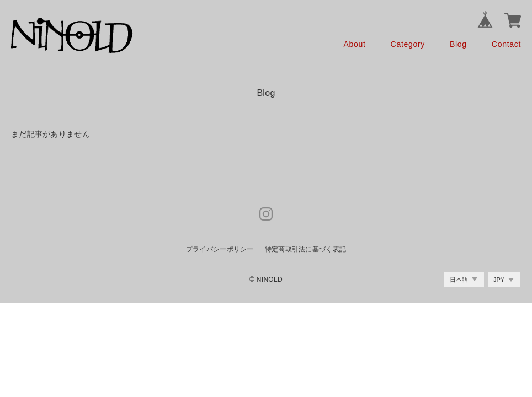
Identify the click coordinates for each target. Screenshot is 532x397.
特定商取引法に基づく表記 (305, 249)
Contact (506, 44)
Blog (458, 44)
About (355, 44)
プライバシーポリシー (220, 249)
